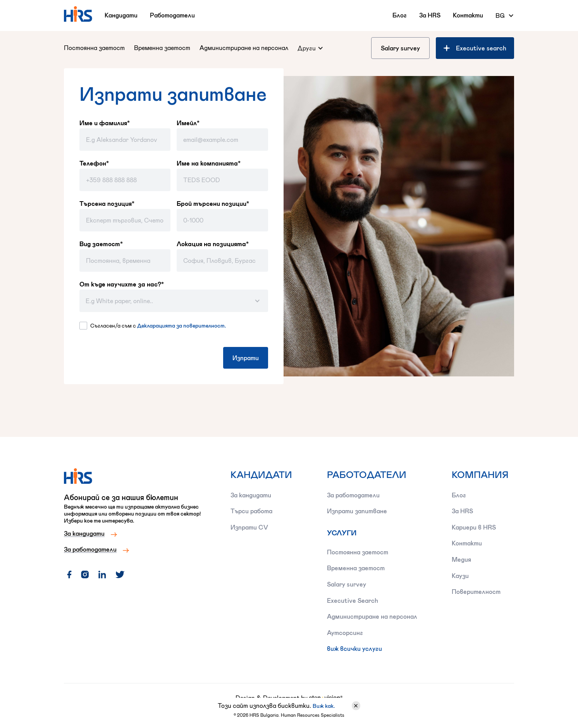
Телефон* (94, 163)
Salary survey (400, 48)
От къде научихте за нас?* (122, 284)
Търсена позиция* (107, 204)
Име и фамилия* (105, 123)
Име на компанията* (209, 163)
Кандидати (121, 15)
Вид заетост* (101, 244)
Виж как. (324, 706)
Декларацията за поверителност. (181, 325)
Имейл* (188, 123)
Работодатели (172, 15)
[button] (505, 16)
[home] (78, 14)
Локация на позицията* (213, 244)
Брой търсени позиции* (213, 204)
